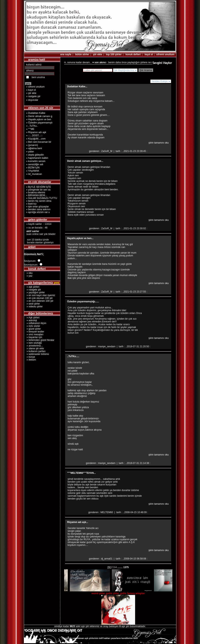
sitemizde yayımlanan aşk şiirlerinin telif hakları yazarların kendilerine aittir (100, 638)
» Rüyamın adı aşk (36, 132)
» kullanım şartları (35, 351)
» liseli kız (31, 204)
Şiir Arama (146, 70)
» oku (28, 273)
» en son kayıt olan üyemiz (40, 295)
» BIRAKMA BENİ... (36, 195)
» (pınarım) (32, 145)
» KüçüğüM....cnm (36, 139)
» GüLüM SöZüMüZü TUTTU (41, 198)
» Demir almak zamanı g (39, 116)
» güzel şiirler (32, 329)
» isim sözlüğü (33, 343)
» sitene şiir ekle (34, 348)
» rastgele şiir (33, 96)
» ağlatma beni (34, 148)
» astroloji (31, 320)
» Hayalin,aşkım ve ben (39, 119)
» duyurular (32, 100)
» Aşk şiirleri (32, 318)
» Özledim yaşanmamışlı (39, 123)
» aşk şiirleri (32, 287)
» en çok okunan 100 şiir (38, 298)
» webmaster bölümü (37, 354)
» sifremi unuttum (35, 87)
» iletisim (30, 360)
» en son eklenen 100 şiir (39, 301)
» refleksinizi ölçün (35, 323)
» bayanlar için (33, 337)
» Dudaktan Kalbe (36, 113)
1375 (126, 567)
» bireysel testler (34, 332)
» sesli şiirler (32, 304)
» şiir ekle (31, 93)
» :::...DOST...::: (34, 136)
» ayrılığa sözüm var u (37, 212)
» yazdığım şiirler (34, 292)
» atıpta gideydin (35, 155)
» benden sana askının (38, 209)
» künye (30, 357)
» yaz (28, 276)
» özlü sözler (32, 326)
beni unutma (38, 77)
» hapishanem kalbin (37, 158)
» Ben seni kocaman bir (39, 142)
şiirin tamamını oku (159, 143)
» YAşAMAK (33, 171)
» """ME (30, 129)
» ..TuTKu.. (32, 126)
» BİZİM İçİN (33, 168)
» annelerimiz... (34, 346)
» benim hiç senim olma (38, 201)
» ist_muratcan (34, 174)
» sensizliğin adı (35, 164)
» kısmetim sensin (36, 161)
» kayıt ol (31, 90)
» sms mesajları (34, 334)
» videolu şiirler (33, 307)
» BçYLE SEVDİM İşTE (38, 187)
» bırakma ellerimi (35, 193)
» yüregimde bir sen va (38, 190)
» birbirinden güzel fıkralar (39, 340)
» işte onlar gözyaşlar (37, 207)
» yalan (30, 152)
